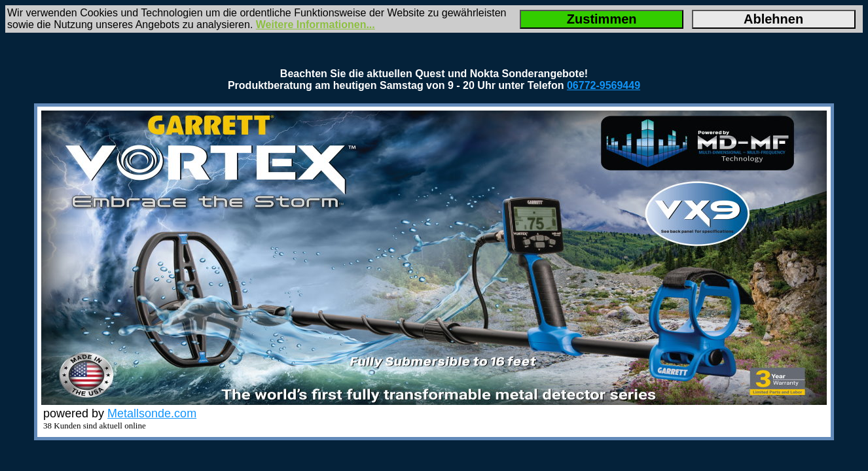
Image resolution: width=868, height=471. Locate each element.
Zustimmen (602, 19)
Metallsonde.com (152, 413)
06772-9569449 (604, 85)
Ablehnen (773, 19)
